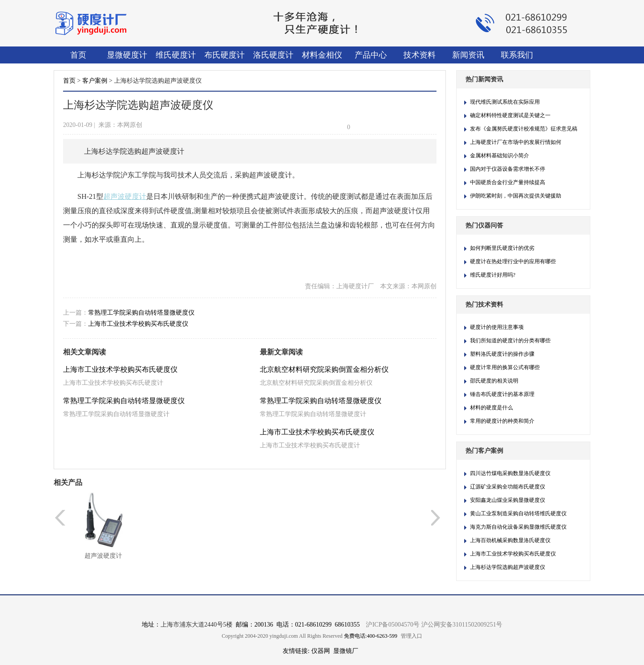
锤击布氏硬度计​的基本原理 (502, 394)
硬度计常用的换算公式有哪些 (505, 367)
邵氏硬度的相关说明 (494, 381)
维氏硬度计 (176, 55)
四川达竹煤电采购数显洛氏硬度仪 (510, 473)
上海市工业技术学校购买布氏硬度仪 (138, 324)
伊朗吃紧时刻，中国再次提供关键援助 (516, 196)
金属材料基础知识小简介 (500, 156)
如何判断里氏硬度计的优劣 (502, 248)
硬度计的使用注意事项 (497, 327)
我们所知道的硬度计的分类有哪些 (510, 341)
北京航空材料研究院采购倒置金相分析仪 (324, 370)
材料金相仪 (322, 55)
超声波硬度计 (103, 556)
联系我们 (517, 55)
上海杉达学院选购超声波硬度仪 (508, 567)
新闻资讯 (468, 55)
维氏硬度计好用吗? (493, 275)
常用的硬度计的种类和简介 (502, 421)
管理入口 (411, 636)
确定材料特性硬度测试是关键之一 (510, 115)
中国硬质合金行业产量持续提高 (508, 182)
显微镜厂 (346, 651)
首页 (78, 55)
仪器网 (321, 651)
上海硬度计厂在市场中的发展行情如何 (516, 142)
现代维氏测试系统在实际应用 (505, 102)
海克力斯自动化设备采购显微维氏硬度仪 (518, 527)
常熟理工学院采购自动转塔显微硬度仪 (141, 313)
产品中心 (371, 55)
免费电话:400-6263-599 (371, 636)
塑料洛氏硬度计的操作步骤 (502, 354)
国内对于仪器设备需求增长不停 (508, 169)
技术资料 (419, 55)
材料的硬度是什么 (491, 408)
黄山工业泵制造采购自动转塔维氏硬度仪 (518, 513)
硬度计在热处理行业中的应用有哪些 (513, 261)
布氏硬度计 (225, 55)
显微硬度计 (127, 55)
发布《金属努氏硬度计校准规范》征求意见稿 (524, 129)
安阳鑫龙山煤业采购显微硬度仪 (508, 500)
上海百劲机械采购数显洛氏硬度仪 (510, 540)
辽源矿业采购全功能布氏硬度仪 (508, 487)
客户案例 (95, 81)
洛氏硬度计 (273, 55)
